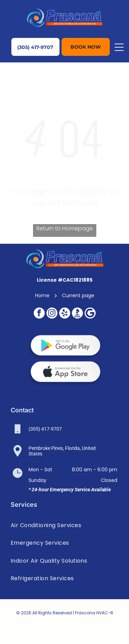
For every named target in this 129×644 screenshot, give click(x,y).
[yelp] (65, 314)
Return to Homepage (65, 228)
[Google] (90, 314)
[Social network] (77, 314)
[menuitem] (64, 525)
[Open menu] (119, 47)
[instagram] (52, 314)
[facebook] (39, 314)
